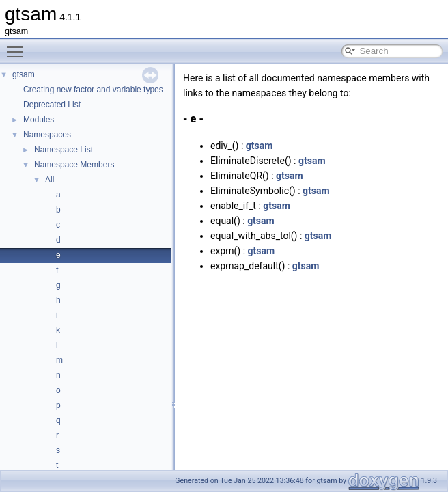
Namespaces (47, 135)
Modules (39, 120)
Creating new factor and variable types (93, 90)
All (50, 180)
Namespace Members (74, 165)
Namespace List (64, 150)
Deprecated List (52, 105)
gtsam (24, 74)
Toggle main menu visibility (18, 46)
